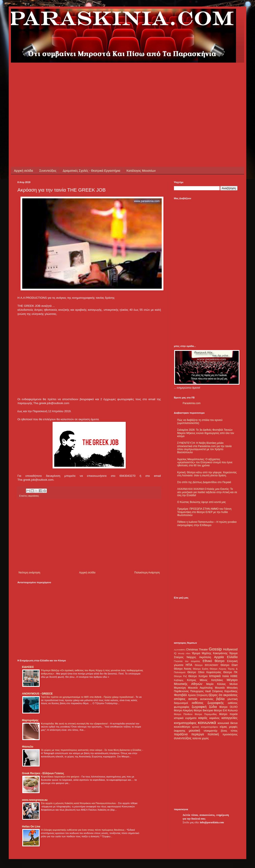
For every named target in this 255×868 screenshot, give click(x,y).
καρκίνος (215, 718)
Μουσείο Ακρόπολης (200, 688)
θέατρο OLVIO (228, 707)
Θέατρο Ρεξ (180, 676)
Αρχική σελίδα (23, 171)
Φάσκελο (28, 747)
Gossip (215, 649)
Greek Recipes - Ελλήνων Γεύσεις (43, 773)
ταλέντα (197, 738)
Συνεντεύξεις (48, 171)
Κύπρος (192, 680)
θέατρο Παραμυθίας (206, 714)
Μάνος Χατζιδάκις (211, 680)
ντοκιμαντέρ (211, 731)
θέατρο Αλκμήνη (183, 710)
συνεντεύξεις (183, 738)
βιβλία (220, 699)
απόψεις (180, 699)
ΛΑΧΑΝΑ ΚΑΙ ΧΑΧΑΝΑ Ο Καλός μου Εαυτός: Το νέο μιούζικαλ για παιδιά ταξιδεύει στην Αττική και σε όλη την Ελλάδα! (207, 492)
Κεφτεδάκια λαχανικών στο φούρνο (60, 777)
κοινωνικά (207, 723)
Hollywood (230, 649)
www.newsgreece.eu (35, 800)
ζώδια (213, 707)
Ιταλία (226, 676)
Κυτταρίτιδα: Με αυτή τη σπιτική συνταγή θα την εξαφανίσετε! (75, 724)
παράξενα (181, 734)
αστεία (193, 699)
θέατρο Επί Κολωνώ (226, 710)
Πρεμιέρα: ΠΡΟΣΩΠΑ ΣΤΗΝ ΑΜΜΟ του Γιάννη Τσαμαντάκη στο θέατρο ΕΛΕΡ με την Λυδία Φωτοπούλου (204, 512)
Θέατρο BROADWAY (207, 665)
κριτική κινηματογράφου (205, 727)
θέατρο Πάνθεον (183, 714)
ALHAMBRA (180, 650)
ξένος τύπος (229, 731)
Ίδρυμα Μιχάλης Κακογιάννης (210, 653)
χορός (205, 738)
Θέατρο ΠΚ (230, 672)
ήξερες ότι (215, 695)
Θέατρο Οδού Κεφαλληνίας (204, 672)
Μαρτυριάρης (30, 720)
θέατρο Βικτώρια (203, 710)
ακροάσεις (33, 496)
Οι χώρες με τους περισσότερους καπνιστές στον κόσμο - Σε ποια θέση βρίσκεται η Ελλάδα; (92, 750)
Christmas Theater (197, 650)
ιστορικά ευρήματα (185, 718)
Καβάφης (179, 680)
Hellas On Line (31, 827)
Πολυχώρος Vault (201, 691)
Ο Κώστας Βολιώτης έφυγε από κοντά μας (201, 502)
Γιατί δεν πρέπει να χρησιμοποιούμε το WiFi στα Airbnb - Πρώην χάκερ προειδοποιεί (88, 697)
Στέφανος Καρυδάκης (225, 691)
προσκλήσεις (230, 734)
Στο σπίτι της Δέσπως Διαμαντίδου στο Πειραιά (204, 482)
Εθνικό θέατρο (214, 661)
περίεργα (198, 734)
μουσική (195, 731)
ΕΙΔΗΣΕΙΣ (28, 667)
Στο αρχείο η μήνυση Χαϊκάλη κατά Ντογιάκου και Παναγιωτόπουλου (79, 803)
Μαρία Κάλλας (216, 684)
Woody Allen (184, 653)
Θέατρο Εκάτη (201, 669)
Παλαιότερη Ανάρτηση (147, 573)
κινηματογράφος (185, 723)
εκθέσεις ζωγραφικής (208, 703)
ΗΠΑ (189, 665)
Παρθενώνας (181, 691)
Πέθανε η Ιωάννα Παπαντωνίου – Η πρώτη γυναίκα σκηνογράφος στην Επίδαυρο (207, 523)
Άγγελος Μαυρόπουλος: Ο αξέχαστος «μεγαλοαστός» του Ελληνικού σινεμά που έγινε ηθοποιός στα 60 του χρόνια (205, 462)
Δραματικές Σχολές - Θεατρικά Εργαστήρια (92, 171)
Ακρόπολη (205, 657)
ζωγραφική (199, 707)
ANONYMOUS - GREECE (37, 694)
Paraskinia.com (192, 403)
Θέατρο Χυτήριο (198, 676)
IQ (175, 653)
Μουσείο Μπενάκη (226, 688)
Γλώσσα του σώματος (187, 661)
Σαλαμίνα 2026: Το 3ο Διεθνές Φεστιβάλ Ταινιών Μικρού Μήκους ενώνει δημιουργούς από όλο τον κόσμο (206, 433)
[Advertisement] (92, 93)
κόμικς (223, 727)
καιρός (203, 718)
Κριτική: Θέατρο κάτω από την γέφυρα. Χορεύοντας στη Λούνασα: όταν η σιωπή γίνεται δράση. (207, 474)
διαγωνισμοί (181, 703)
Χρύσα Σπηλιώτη (198, 695)
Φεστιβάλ (180, 695)
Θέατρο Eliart (229, 665)
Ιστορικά (215, 676)
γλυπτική (232, 699)
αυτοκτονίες (207, 699)
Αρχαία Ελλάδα (226, 657)
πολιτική (213, 734)
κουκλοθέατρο (182, 727)
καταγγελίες (229, 718)
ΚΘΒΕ (234, 676)
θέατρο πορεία (228, 714)
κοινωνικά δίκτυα (228, 723)
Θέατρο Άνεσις (183, 669)
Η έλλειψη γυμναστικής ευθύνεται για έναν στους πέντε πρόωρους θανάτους (83, 830)
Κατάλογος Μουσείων (141, 171)
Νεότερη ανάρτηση (29, 573)
